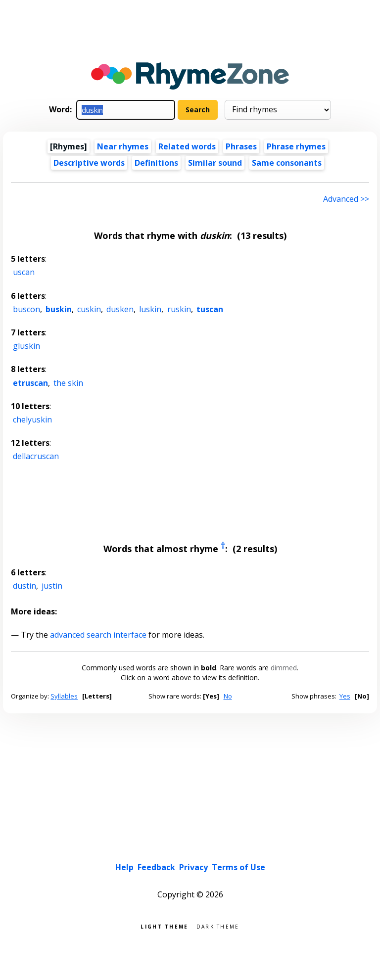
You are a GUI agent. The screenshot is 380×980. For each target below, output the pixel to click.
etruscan (30, 383)
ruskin (179, 309)
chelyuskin (32, 420)
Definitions (156, 163)
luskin (150, 309)
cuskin (89, 309)
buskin (59, 309)
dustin (24, 586)
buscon (26, 309)
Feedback (156, 867)
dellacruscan (36, 456)
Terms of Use (238, 867)
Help (124, 867)
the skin (68, 383)
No (228, 696)
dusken (120, 309)
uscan (24, 272)
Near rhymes (123, 146)
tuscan (210, 309)
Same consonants (287, 163)
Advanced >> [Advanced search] (346, 199)
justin (52, 586)
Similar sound (215, 163)
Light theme (164, 926)
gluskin (26, 346)
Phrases (241, 146)
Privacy (193, 867)
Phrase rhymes (296, 146)
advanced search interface (98, 635)
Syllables (64, 696)
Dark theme (218, 926)
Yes (345, 696)
